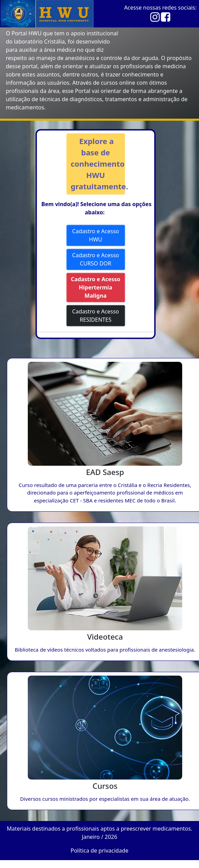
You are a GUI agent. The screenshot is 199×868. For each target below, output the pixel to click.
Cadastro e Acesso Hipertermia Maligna (95, 287)
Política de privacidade (100, 851)
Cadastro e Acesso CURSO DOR (96, 259)
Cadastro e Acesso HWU (96, 235)
